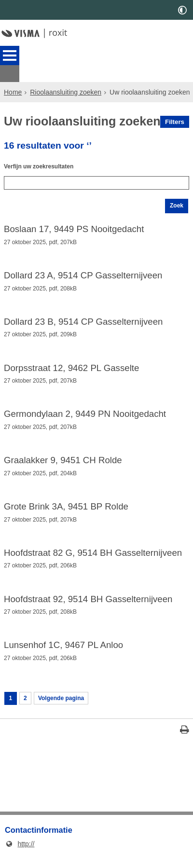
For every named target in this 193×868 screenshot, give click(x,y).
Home (13, 75)
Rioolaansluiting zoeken (66, 75)
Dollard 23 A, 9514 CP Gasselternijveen (83, 271)
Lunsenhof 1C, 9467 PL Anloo (63, 653)
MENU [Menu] (10, 55)
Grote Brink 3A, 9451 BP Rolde (66, 510)
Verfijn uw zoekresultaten (44, 154)
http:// (20, 856)
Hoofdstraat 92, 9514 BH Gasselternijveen (88, 605)
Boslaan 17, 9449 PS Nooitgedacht (74, 223)
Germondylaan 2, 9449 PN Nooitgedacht (85, 414)
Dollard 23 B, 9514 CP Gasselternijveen (83, 319)
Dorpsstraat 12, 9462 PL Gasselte (71, 367)
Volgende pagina (68, 708)
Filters (175, 105)
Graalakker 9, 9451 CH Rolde (63, 462)
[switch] (182, 10)
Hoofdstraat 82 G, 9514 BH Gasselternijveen (93, 557)
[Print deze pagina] (185, 743)
